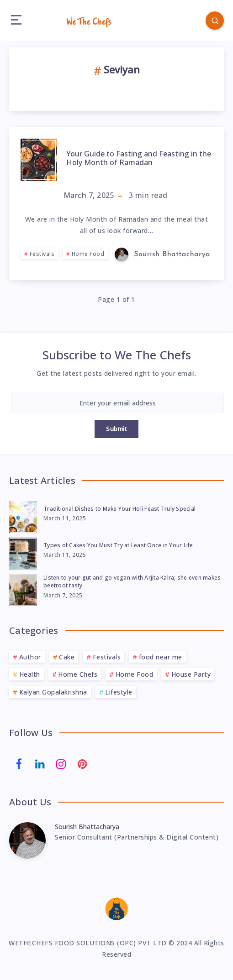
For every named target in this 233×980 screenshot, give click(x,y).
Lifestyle (119, 692)
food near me (161, 657)
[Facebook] (19, 763)
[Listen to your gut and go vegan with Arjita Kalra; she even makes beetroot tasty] (23, 589)
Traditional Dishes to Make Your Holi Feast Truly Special (119, 509)
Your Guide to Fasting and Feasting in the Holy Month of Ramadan (139, 158)
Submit (116, 429)
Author (30, 657)
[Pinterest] (83, 763)
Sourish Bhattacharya (87, 827)
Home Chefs (78, 674)
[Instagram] (61, 763)
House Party (191, 674)
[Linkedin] (40, 763)
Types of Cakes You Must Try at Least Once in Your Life (118, 545)
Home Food (88, 254)
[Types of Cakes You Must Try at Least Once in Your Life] (23, 552)
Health (30, 674)
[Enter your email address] (118, 403)
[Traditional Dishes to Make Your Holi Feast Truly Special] (23, 516)
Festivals (42, 254)
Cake (67, 657)
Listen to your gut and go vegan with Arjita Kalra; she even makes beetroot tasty (132, 581)
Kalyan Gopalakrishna (53, 692)
